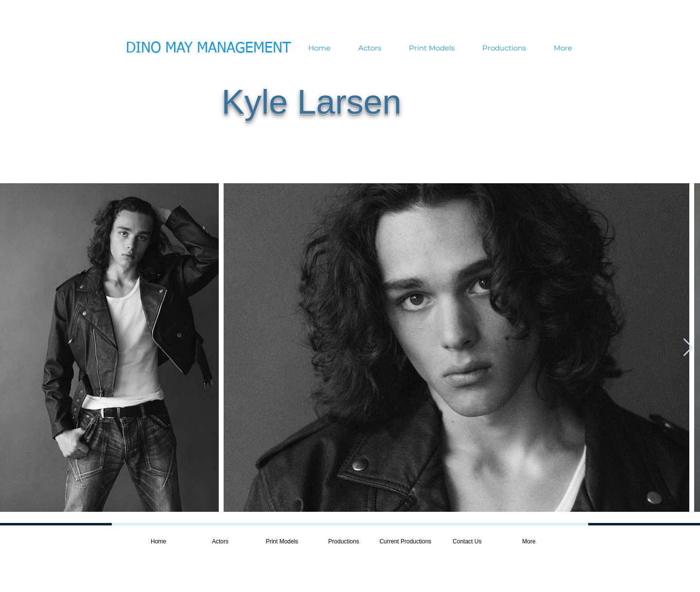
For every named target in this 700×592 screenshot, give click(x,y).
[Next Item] (688, 348)
